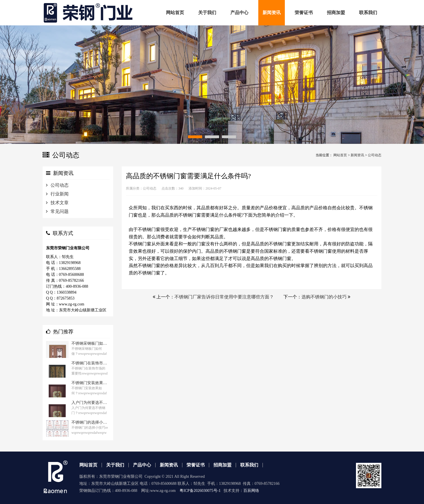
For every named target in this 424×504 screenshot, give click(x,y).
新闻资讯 (357, 155)
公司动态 (375, 155)
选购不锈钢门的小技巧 (324, 297)
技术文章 (60, 203)
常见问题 (60, 211)
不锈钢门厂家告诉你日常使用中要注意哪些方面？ (224, 297)
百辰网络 (251, 491)
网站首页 (340, 155)
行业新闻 (60, 194)
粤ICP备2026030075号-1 (200, 491)
